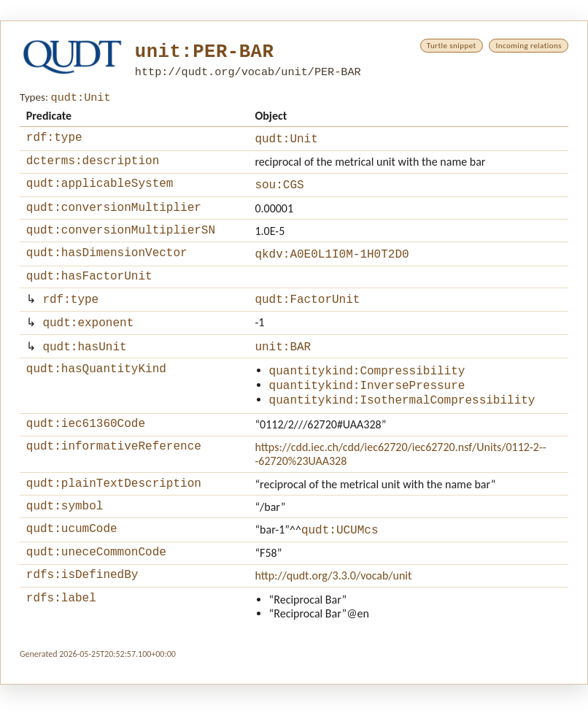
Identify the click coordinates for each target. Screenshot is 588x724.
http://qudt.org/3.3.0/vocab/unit (333, 613)
